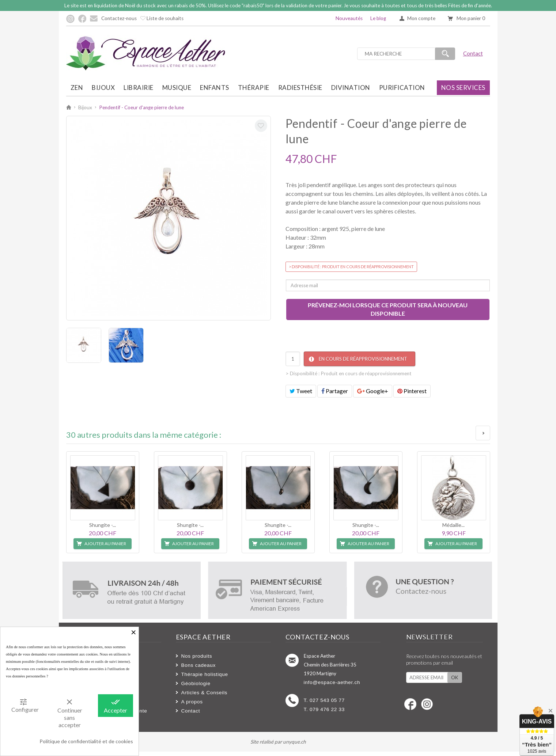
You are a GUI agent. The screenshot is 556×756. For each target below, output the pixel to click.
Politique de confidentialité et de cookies (86, 741)
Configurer (25, 705)
